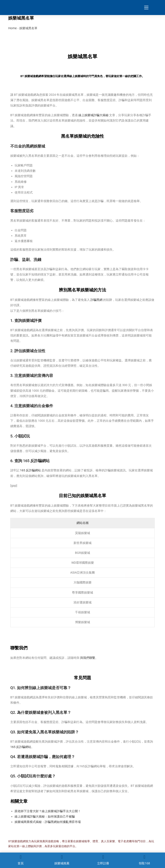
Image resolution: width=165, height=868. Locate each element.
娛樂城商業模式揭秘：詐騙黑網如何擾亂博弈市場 (48, 822)
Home (12, 28)
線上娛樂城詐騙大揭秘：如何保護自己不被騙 (45, 816)
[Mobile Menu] (145, 8)
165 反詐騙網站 (30, 470)
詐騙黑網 (96, 300)
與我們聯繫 (88, 658)
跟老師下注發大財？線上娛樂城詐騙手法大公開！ (48, 811)
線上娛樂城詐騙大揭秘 (93, 115)
